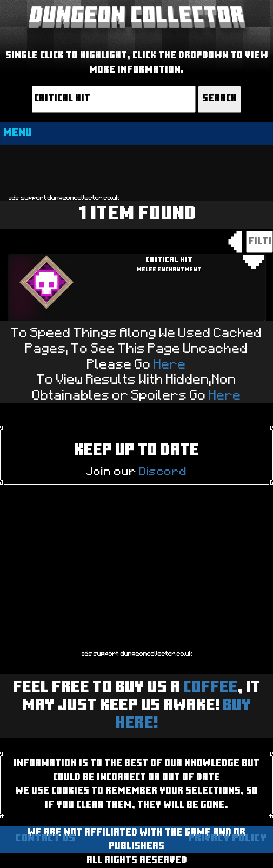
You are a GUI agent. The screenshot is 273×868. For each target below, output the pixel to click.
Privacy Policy (227, 839)
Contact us (45, 839)
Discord (163, 472)
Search (219, 99)
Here (170, 365)
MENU (18, 133)
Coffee (211, 688)
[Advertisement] (136, 169)
